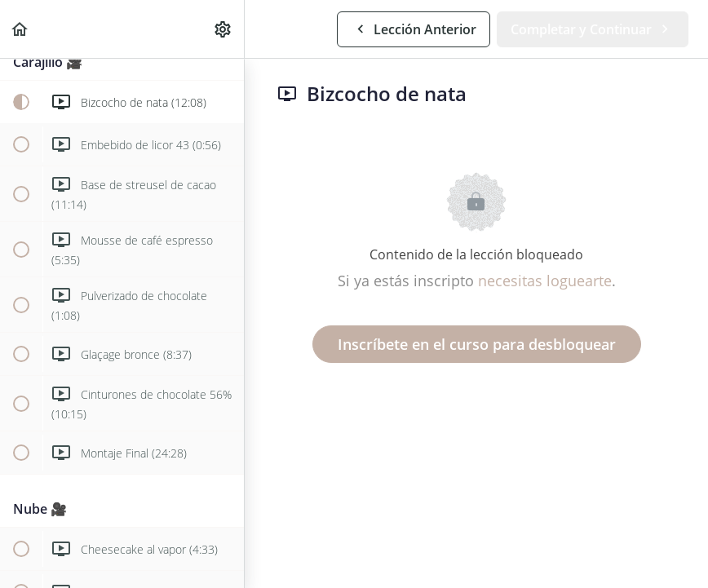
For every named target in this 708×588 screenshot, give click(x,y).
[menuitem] (223, 29)
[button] (20, 29)
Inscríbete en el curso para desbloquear (477, 344)
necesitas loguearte (545, 281)
